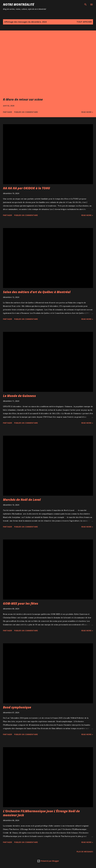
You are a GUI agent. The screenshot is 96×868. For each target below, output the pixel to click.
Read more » (87, 112)
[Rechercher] (85, 4)
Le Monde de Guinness (19, 396)
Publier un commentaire (26, 112)
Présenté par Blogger (48, 861)
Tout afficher (84, 22)
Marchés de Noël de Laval (22, 500)
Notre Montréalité (19, 4)
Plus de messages (85, 852)
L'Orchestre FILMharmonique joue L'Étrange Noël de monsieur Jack (41, 813)
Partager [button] (7, 112)
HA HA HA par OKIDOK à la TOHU (26, 188)
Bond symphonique (17, 707)
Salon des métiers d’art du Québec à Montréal (37, 292)
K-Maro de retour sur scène (23, 99)
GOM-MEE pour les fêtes (21, 603)
